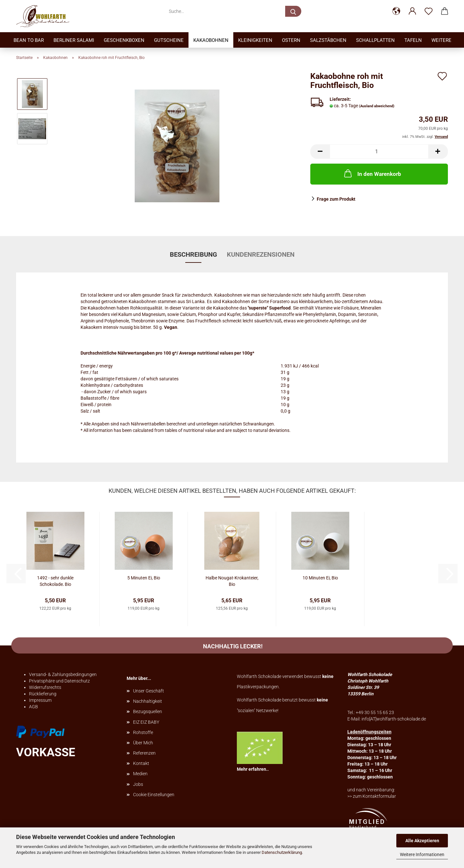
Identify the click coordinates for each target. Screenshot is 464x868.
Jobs (138, 784)
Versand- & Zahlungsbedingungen (63, 674)
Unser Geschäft (149, 691)
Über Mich (143, 743)
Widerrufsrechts (45, 687)
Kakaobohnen (211, 40)
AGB (34, 707)
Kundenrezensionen (261, 254)
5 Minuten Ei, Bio (144, 578)
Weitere (441, 40)
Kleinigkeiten (255, 40)
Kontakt (141, 763)
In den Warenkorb (372, 173)
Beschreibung (193, 254)
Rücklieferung (43, 694)
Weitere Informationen (422, 854)
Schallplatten (375, 40)
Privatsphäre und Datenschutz (59, 681)
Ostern (291, 40)
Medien (140, 774)
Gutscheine (169, 40)
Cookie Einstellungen (154, 795)
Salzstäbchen (328, 40)
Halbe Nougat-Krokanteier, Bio (232, 581)
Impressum (40, 700)
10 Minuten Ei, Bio (320, 578)
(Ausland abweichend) (377, 106)
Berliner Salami (74, 40)
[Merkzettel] (429, 11)
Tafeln (413, 40)
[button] (396, 11)
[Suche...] (293, 11)
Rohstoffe (143, 732)
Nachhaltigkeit (148, 701)
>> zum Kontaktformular (372, 796)
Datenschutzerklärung (282, 852)
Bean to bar (29, 40)
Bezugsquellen (148, 711)
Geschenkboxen (124, 40)
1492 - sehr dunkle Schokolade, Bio (55, 581)
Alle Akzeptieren (422, 841)
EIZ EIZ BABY (146, 722)
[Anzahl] (379, 152)
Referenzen (144, 753)
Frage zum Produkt (336, 199)
